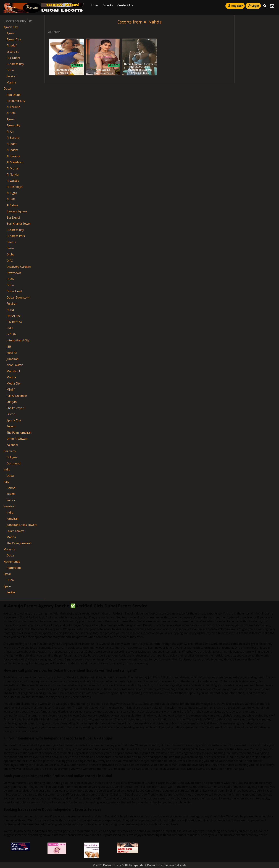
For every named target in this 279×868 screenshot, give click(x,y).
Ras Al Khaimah (17, 396)
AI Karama (13, 107)
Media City (14, 383)
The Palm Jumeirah (19, 433)
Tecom (11, 426)
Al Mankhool (15, 162)
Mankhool (13, 371)
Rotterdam (14, 568)
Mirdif (10, 389)
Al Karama (13, 156)
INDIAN (11, 334)
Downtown (14, 273)
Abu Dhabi (14, 95)
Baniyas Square (17, 211)
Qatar (7, 574)
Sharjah (12, 402)
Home (94, 5)
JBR (9, 347)
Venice (11, 500)
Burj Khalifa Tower (19, 224)
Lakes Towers (15, 531)
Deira (10, 248)
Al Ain (10, 132)
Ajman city (13, 125)
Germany (10, 451)
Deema (11, 242)
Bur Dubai (13, 58)
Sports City (14, 420)
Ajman (11, 33)
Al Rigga (12, 193)
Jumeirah (13, 359)
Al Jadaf (12, 45)
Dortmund (14, 463)
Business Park (16, 236)
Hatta (10, 310)
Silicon (11, 414)
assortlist (13, 52)
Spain (7, 586)
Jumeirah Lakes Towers (22, 525)
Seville (11, 592)
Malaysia (9, 549)
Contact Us (125, 5)
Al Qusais (13, 181)
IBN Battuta (14, 322)
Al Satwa (12, 205)
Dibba (10, 254)
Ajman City (11, 27)
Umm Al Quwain (17, 439)
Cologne (12, 457)
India (10, 328)
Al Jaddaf (12, 150)
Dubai (10, 70)
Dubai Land (14, 291)
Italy (6, 482)
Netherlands (12, 562)
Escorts (108, 5)
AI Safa (11, 113)
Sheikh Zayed (15, 408)
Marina (11, 82)
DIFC (10, 261)
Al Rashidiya (15, 187)
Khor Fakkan (15, 365)
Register (235, 6)
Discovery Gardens (19, 267)
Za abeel (12, 445)
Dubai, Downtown (18, 297)
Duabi (10, 279)
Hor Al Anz (14, 316)
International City (18, 340)
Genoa (11, 488)
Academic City (16, 101)
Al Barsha (13, 138)
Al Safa (11, 199)
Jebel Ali (12, 353)
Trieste (11, 494)
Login (253, 6)
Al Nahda (13, 174)
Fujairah (12, 76)
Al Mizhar (13, 168)
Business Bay (15, 64)
